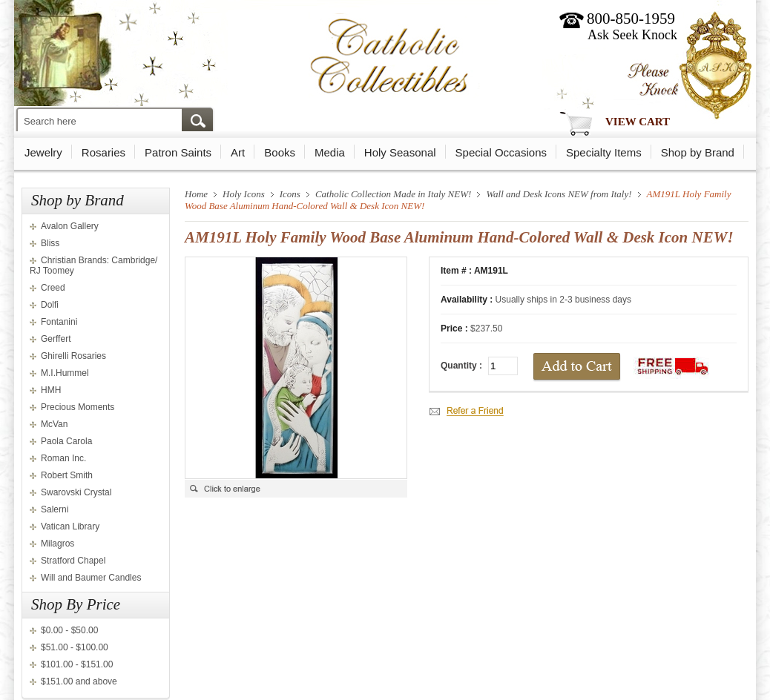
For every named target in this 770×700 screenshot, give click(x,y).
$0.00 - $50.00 (69, 630)
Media (330, 152)
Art (238, 152)
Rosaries (103, 152)
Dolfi (50, 305)
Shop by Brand (698, 152)
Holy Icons (244, 194)
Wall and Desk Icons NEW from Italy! (559, 194)
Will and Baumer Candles (91, 578)
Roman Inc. (63, 458)
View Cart (638, 122)
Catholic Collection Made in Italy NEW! (394, 194)
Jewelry (43, 152)
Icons (290, 194)
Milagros (57, 544)
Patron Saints (178, 152)
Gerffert (56, 339)
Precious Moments (78, 407)
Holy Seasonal (400, 152)
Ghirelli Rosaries (73, 356)
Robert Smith (67, 475)
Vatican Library (70, 526)
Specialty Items (604, 152)
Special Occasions (501, 152)
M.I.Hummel (65, 373)
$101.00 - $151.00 (77, 664)
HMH (51, 390)
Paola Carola (66, 441)
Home (196, 194)
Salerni (55, 509)
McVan (54, 424)
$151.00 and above (79, 681)
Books (280, 152)
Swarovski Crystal (76, 492)
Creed (53, 288)
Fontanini (59, 322)
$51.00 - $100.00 (75, 647)
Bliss (50, 243)
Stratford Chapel (73, 561)
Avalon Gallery (70, 226)
